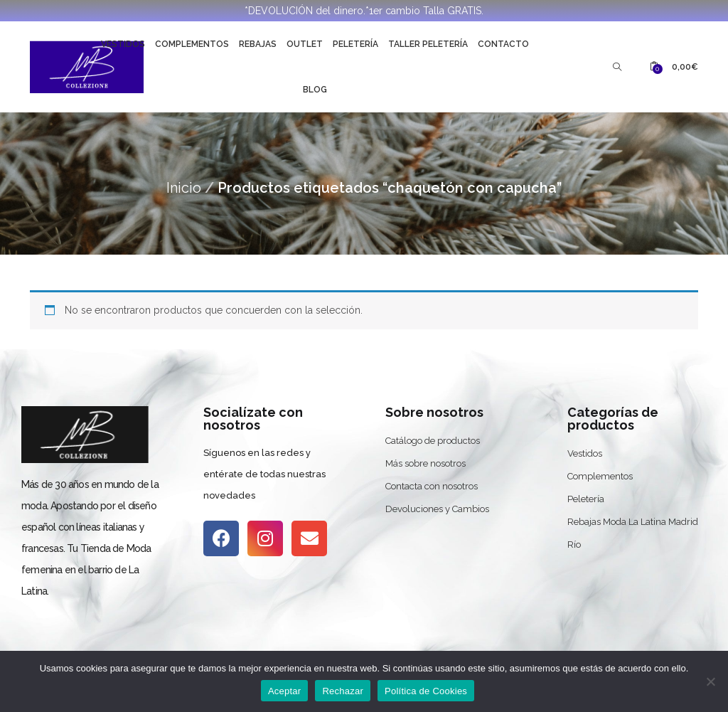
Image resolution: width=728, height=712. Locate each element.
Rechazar (343, 691)
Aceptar (285, 691)
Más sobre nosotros (425, 463)
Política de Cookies (426, 691)
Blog (315, 90)
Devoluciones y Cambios (437, 509)
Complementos (192, 44)
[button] (674, 67)
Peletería (355, 44)
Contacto (503, 44)
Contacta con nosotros (432, 486)
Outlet (305, 44)
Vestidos (123, 44)
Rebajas (258, 44)
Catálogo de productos (433, 441)
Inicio (184, 188)
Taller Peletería (428, 44)
